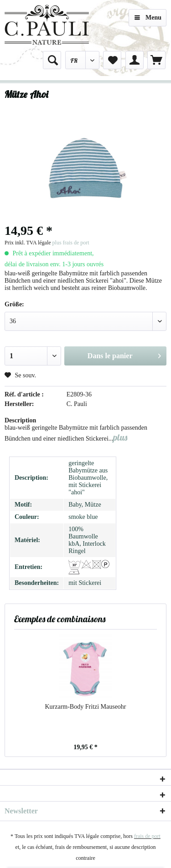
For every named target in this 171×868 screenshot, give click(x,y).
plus (120, 437)
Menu (148, 16)
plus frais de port (71, 243)
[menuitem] (52, 60)
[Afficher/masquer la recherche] (52, 60)
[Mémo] (112, 60)
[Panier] (156, 60)
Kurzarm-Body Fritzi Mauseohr (85, 707)
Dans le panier (124, 354)
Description (20, 420)
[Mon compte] (135, 60)
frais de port (147, 836)
